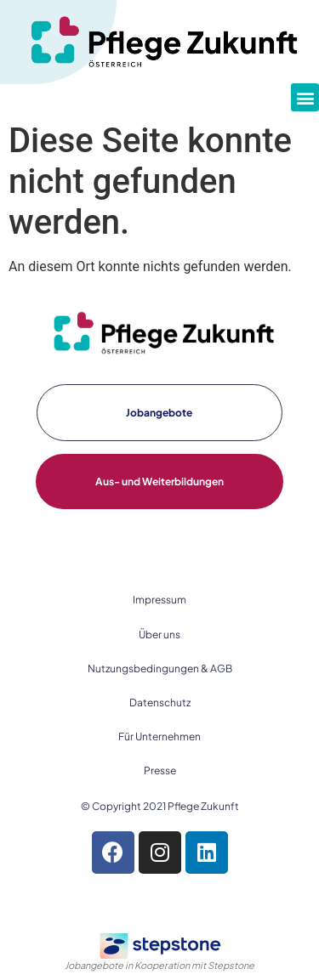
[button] (305, 97)
